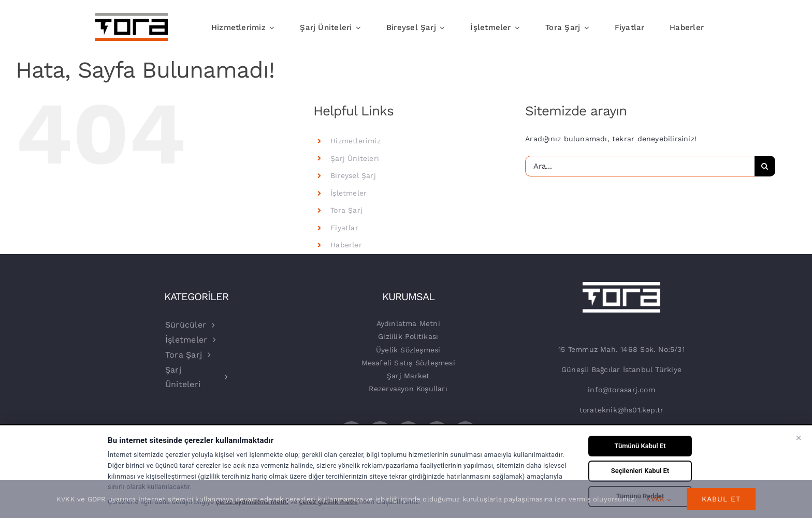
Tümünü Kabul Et (640, 446)
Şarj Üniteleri (355, 158)
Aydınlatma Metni (408, 323)
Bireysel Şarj (353, 175)
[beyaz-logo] (621, 286)
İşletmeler (349, 193)
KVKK (659, 499)
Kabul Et (721, 499)
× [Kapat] (799, 438)
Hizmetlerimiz (356, 141)
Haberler (346, 245)
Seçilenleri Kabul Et (640, 471)
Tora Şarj (346, 210)
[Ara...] (640, 166)
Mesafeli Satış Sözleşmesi (408, 363)
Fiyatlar (344, 228)
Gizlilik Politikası (408, 336)
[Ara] (765, 166)
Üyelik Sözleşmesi (408, 350)
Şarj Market (408, 376)
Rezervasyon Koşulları (408, 389)
